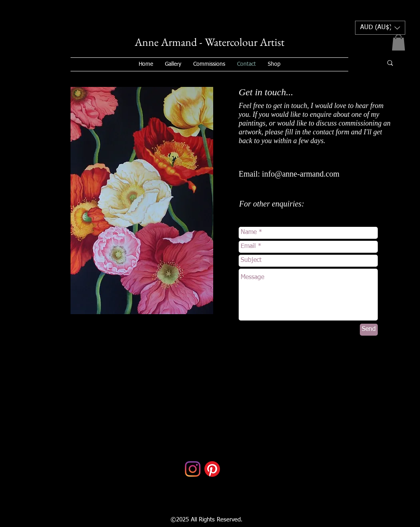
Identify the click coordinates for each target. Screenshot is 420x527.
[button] (380, 28)
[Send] (369, 330)
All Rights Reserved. (216, 520)
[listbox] (380, 28)
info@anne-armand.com (300, 174)
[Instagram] (193, 469)
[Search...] (362, 63)
